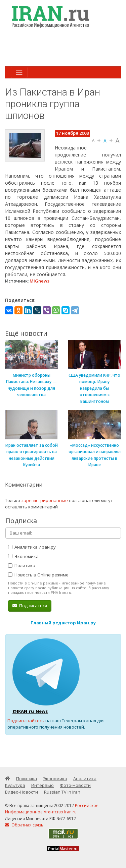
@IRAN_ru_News (30, 711)
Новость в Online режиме (38, 575)
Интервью (43, 785)
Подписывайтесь (26, 721)
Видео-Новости (22, 792)
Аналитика (85, 779)
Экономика (23, 556)
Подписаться (30, 606)
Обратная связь (24, 825)
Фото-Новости (75, 785)
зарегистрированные (45, 500)
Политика (22, 565)
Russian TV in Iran (62, 792)
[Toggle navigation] (19, 72)
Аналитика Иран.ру (32, 547)
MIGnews (39, 281)
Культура (15, 785)
